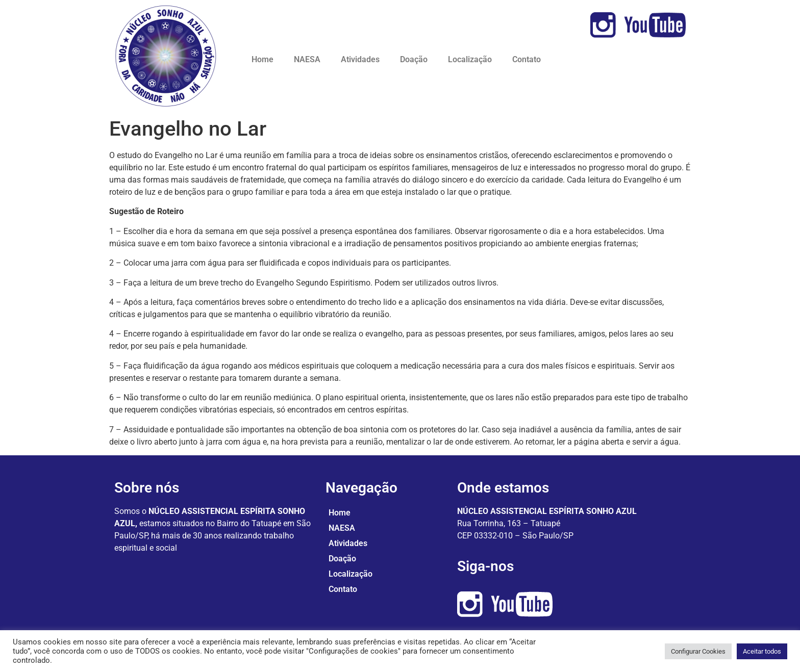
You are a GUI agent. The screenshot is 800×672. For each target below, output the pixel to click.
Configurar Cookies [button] (698, 651)
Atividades (360, 59)
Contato (527, 59)
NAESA (307, 59)
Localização (470, 59)
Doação (414, 59)
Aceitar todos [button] (762, 651)
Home (262, 59)
